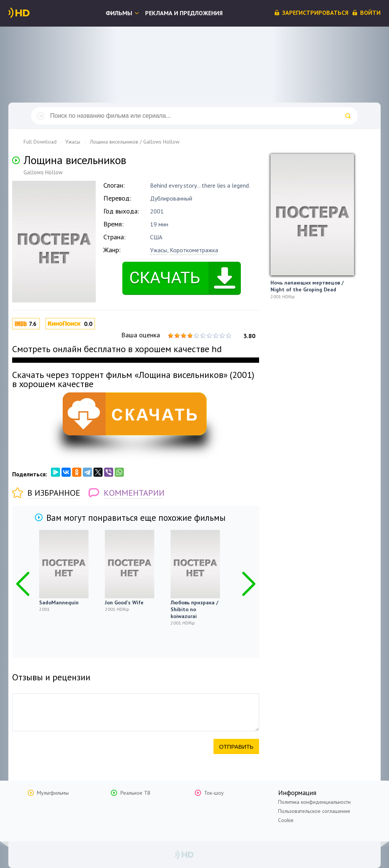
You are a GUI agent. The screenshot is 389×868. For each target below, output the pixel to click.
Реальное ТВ (135, 793)
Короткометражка (194, 250)
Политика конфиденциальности (314, 802)
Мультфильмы (53, 793)
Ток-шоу (214, 793)
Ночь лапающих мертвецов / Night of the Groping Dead (307, 286)
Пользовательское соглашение (314, 811)
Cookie (286, 820)
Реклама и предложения (184, 13)
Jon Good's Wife (124, 602)
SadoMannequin (59, 602)
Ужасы (159, 250)
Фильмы (119, 13)
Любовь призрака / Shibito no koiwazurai (194, 609)
